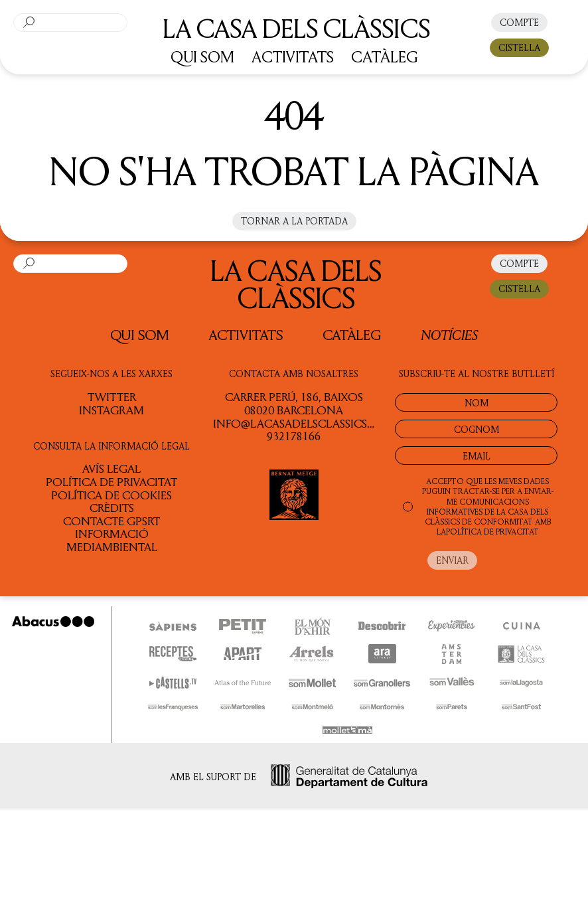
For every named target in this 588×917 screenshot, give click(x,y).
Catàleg (352, 335)
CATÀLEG (385, 56)
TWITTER (112, 396)
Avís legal (111, 468)
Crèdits (112, 507)
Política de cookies (111, 495)
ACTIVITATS (293, 56)
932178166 (294, 436)
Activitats (246, 335)
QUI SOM (202, 56)
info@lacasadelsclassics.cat (302, 423)
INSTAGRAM (111, 410)
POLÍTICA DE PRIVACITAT (492, 532)
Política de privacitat (111, 481)
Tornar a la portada (294, 221)
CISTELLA (519, 47)
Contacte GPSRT (111, 521)
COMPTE (519, 22)
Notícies (449, 334)
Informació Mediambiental (112, 540)
